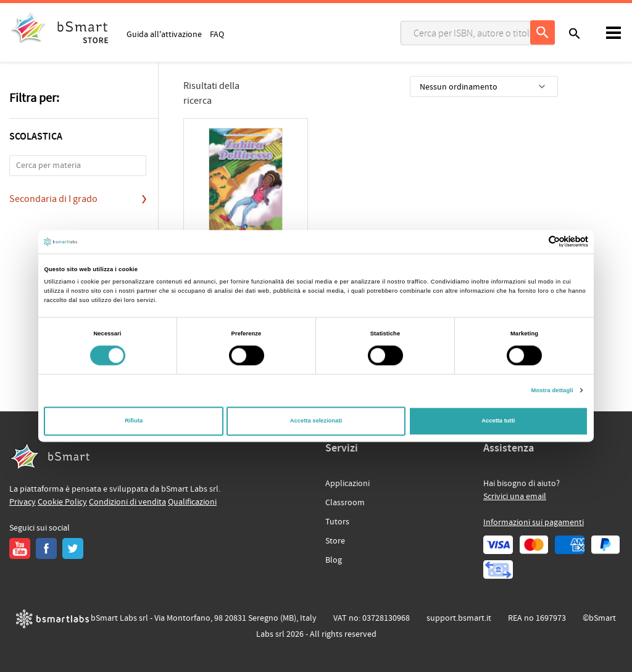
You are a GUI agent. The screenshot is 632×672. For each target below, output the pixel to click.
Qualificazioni (192, 502)
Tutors (337, 522)
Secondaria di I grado (53, 199)
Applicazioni (347, 484)
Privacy (23, 502)
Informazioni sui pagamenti (534, 523)
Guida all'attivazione (164, 34)
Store (335, 541)
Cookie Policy (62, 502)
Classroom (345, 503)
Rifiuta (134, 421)
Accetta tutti (498, 421)
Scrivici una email (515, 497)
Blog (334, 560)
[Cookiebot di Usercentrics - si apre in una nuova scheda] (534, 242)
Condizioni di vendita (127, 502)
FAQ (217, 34)
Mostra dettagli (552, 390)
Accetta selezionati (316, 421)
